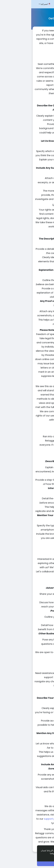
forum (32, 815)
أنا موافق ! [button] (29, 864)
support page (21, 819)
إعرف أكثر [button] (44, 857)
